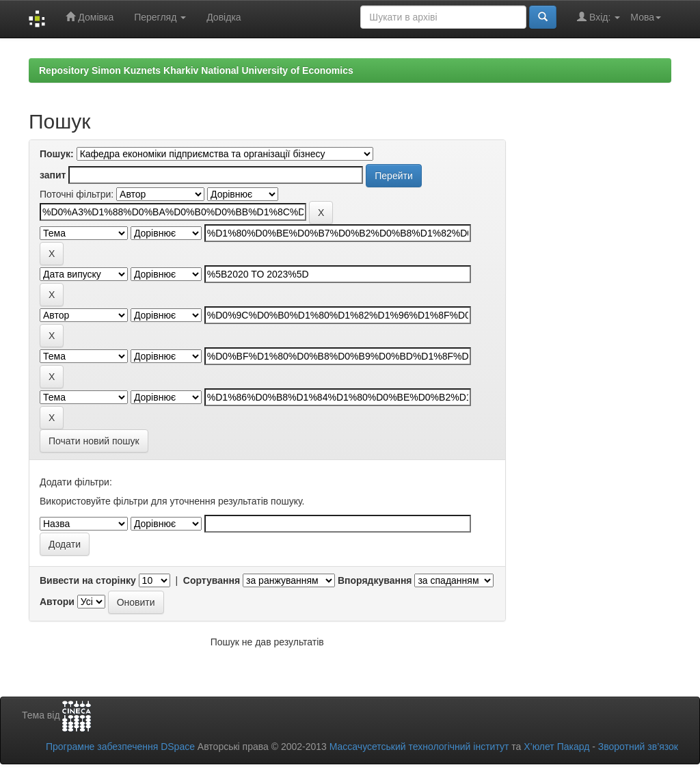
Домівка (90, 17)
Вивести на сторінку (88, 580)
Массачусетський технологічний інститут (419, 747)
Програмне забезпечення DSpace (120, 747)
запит (53, 175)
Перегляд (160, 17)
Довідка (224, 17)
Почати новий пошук (94, 441)
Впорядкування (375, 580)
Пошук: (57, 154)
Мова (646, 17)
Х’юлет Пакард (556, 747)
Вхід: (598, 17)
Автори (57, 602)
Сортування (212, 580)
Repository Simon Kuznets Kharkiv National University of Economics (196, 70)
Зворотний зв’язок (638, 747)
